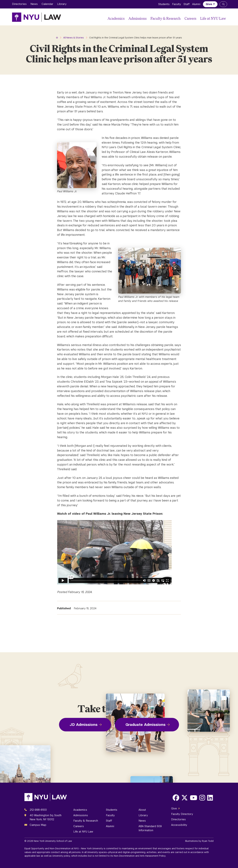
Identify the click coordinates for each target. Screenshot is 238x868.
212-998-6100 (38, 810)
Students (164, 4)
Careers (190, 18)
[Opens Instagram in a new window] (202, 798)
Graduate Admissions (145, 725)
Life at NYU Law (213, 18)
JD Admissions (84, 725)
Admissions (138, 18)
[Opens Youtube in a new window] (194, 798)
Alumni (196, 4)
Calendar (47, 4)
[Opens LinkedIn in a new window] (210, 798)
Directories (19, 4)
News (34, 4)
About (142, 810)
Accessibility (179, 825)
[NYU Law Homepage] (37, 17)
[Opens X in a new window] (185, 798)
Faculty (177, 4)
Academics (116, 18)
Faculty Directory (182, 814)
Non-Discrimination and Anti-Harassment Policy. (140, 856)
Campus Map (38, 825)
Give (209, 4)
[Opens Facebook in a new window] (176, 798)
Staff (187, 4)
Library (62, 4)
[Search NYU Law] (223, 4)
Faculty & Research (166, 18)
